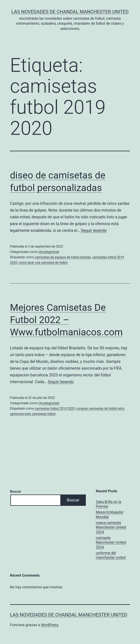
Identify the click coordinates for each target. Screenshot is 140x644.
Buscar (16, 491)
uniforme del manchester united (111, 555)
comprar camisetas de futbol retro (100, 408)
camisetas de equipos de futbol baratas (63, 257)
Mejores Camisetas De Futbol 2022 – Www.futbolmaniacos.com (66, 320)
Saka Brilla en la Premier (108, 504)
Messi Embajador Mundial (110, 514)
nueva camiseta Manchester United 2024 (111, 527)
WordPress (49, 625)
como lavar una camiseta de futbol (43, 263)
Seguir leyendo (94, 230)
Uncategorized (49, 252)
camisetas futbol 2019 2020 (55, 408)
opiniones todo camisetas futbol (33, 414)
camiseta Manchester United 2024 (111, 542)
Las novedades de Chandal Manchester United (70, 12)
